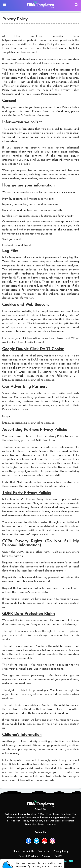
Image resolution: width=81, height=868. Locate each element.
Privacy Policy (61, 852)
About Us (29, 852)
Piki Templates (60, 861)
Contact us (44, 852)
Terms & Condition (28, 857)
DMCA (59, 857)
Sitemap (47, 857)
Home (16, 852)
